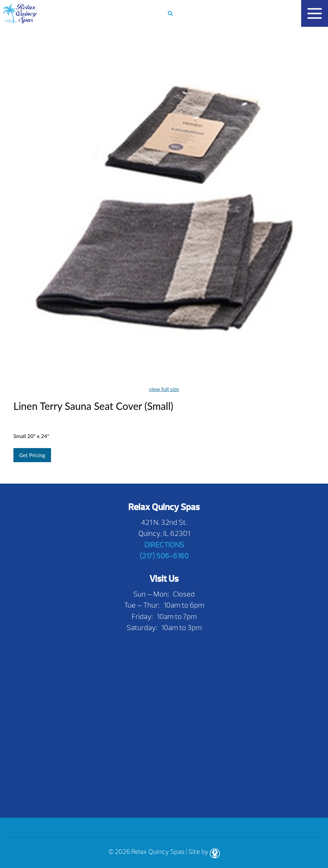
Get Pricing (32, 455)
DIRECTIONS (164, 545)
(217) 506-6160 (164, 556)
